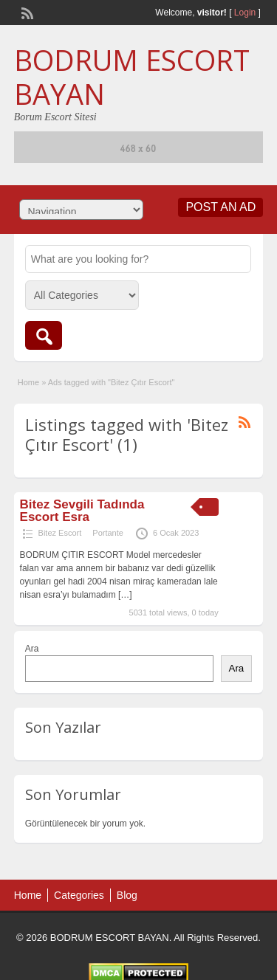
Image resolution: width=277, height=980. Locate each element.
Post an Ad (220, 207)
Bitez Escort (60, 533)
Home (28, 382)
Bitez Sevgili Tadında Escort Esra (82, 511)
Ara (32, 649)
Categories (79, 895)
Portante (108, 533)
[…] (125, 595)
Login (245, 13)
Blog (127, 895)
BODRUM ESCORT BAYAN (132, 77)
